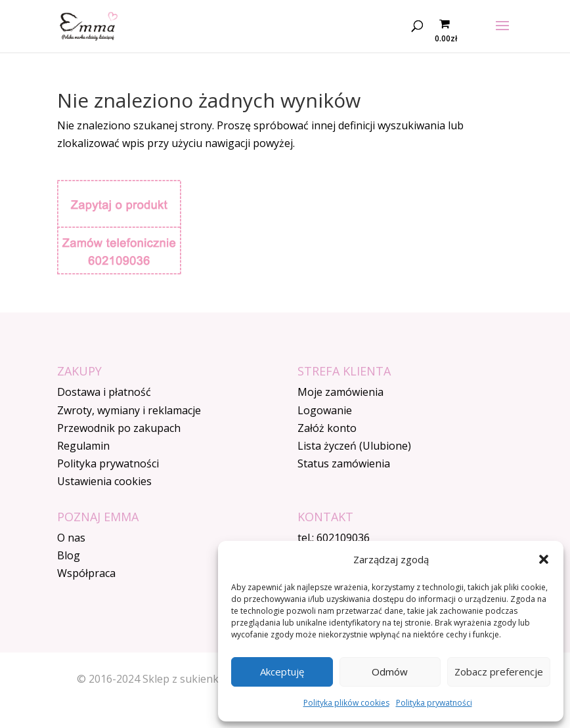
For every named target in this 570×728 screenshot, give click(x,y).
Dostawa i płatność (104, 392)
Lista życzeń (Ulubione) (354, 446)
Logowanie (325, 410)
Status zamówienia (344, 463)
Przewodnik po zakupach (119, 428)
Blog (69, 555)
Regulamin (83, 446)
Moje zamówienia (340, 392)
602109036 (343, 538)
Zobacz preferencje (499, 672)
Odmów (390, 672)
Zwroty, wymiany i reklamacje (129, 410)
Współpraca (86, 573)
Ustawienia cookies (104, 481)
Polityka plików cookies (346, 703)
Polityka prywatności (434, 703)
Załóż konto (327, 428)
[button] (544, 559)
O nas (71, 538)
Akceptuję (282, 672)
